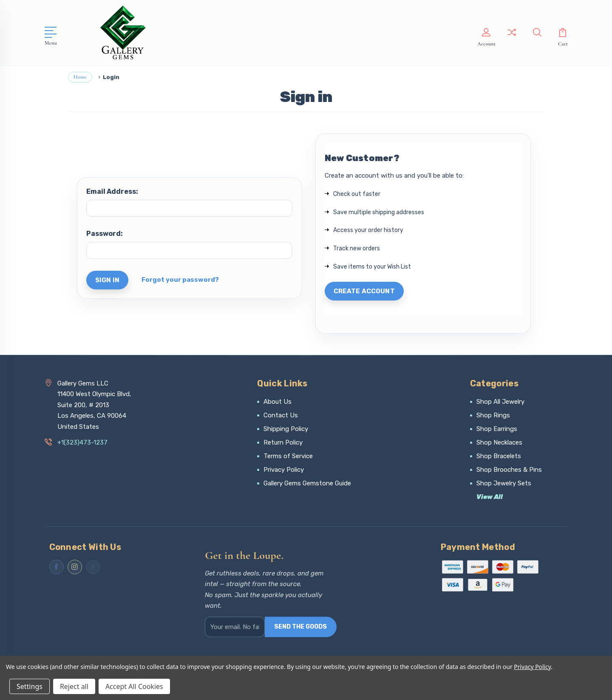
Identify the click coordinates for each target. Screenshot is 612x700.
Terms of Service (288, 456)
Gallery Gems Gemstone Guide (307, 483)
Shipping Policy (286, 429)
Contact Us (281, 415)
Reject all (74, 686)
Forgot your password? (180, 280)
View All (490, 497)
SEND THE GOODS (300, 627)
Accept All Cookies (134, 686)
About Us (278, 402)
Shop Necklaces (499, 442)
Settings (30, 686)
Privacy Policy (284, 470)
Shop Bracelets (499, 456)
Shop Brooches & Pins (509, 470)
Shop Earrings (497, 429)
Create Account (364, 291)
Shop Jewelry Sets (504, 483)
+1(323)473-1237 (82, 442)
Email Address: (112, 191)
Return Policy (283, 442)
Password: (105, 234)
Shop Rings (493, 415)
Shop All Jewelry (500, 402)
